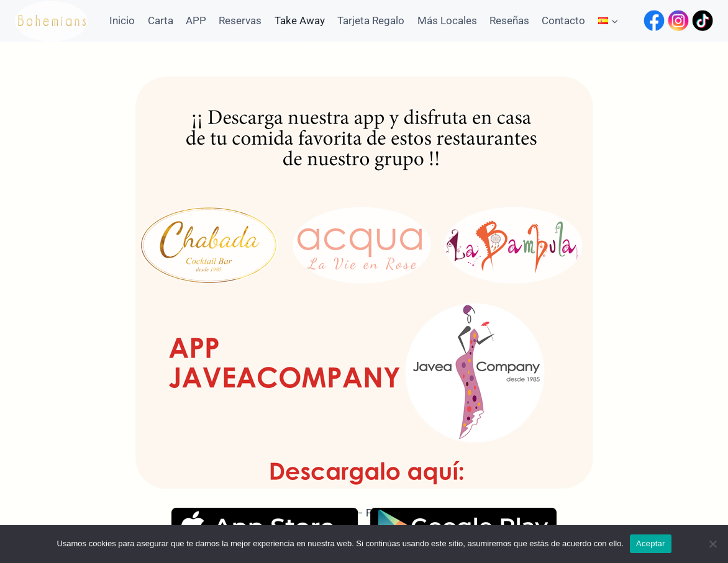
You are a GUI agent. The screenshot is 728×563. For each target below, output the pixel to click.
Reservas (240, 20)
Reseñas (509, 20)
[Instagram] (678, 20)
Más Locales (447, 20)
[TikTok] (703, 20)
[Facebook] (654, 20)
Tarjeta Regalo (371, 20)
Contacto (563, 20)
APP (196, 20)
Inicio (122, 20)
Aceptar (651, 543)
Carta (161, 20)
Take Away (300, 20)
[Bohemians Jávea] (51, 21)
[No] (712, 544)
